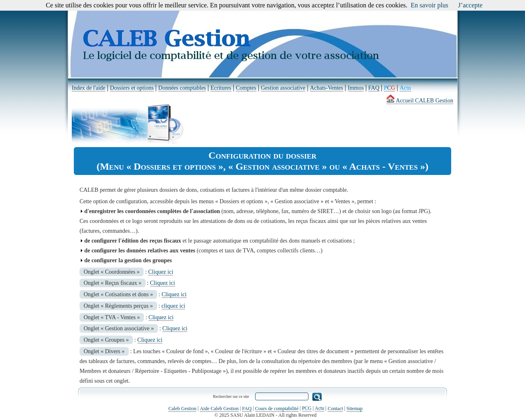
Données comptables (182, 88)
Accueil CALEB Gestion (420, 101)
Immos (356, 88)
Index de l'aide (89, 88)
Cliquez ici (161, 272)
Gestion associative (283, 88)
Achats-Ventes (327, 88)
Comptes (246, 88)
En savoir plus (429, 5)
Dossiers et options (132, 88)
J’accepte (470, 5)
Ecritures (221, 88)
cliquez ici (173, 306)
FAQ (374, 88)
